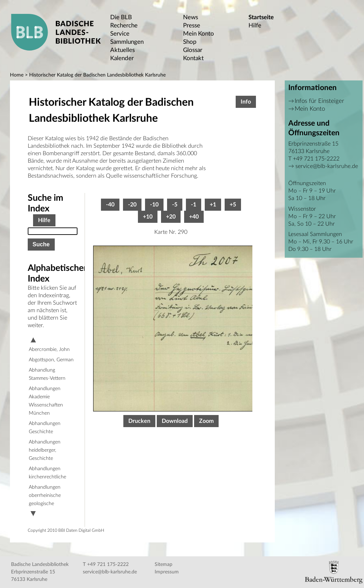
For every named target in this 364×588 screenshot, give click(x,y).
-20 (132, 205)
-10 (154, 205)
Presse (192, 25)
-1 (194, 205)
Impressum (167, 572)
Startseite (261, 17)
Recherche (124, 25)
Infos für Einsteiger (319, 101)
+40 (194, 217)
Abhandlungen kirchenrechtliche (47, 473)
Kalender (122, 58)
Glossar (193, 50)
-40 (110, 205)
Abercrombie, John (49, 350)
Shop (190, 42)
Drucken (139, 421)
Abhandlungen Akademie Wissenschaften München (46, 401)
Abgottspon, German (51, 360)
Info (246, 102)
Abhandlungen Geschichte (45, 428)
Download (175, 421)
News (191, 17)
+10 (148, 217)
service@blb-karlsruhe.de (327, 166)
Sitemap (164, 565)
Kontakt (193, 58)
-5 (175, 205)
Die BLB (121, 17)
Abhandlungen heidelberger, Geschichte (45, 450)
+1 (213, 205)
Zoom (206, 421)
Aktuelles (122, 50)
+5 (233, 205)
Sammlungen (127, 42)
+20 (171, 217)
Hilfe (255, 25)
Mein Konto (199, 34)
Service (120, 34)
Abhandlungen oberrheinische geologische (45, 495)
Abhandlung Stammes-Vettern (47, 374)
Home (17, 75)
